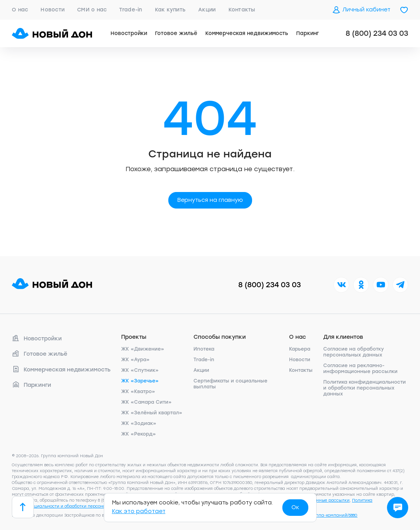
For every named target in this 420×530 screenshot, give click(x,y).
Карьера (300, 349)
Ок (295, 507)
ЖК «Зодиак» (139, 423)
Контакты (242, 10)
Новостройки (129, 33)
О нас (20, 10)
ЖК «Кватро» (138, 391)
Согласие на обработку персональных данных (354, 352)
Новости (52, 10)
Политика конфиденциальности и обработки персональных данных (365, 388)
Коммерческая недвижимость (247, 33)
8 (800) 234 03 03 (377, 33)
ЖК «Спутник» (140, 370)
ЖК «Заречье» (140, 381)
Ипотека (204, 349)
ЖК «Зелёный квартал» (152, 413)
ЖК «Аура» (135, 360)
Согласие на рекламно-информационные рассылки (360, 368)
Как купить (170, 10)
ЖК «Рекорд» (139, 434)
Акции (207, 10)
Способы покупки (220, 337)
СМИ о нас (92, 10)
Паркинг (308, 33)
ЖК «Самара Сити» (146, 402)
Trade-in (131, 10)
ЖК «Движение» (143, 349)
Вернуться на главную (210, 200)
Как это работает (139, 511)
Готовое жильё (176, 33)
